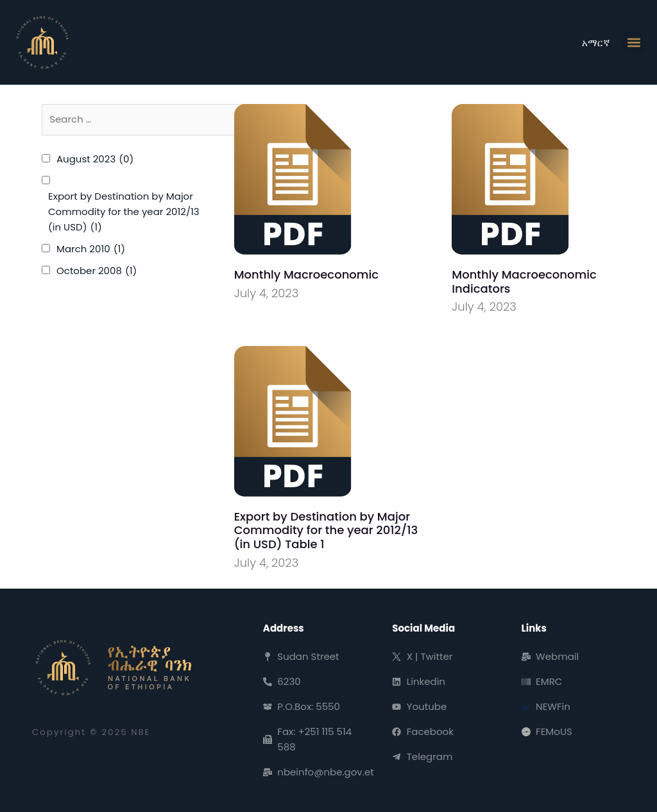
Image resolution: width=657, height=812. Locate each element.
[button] (634, 43)
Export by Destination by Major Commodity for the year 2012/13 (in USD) (124, 212)
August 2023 (95, 159)
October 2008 (97, 271)
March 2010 (91, 249)
